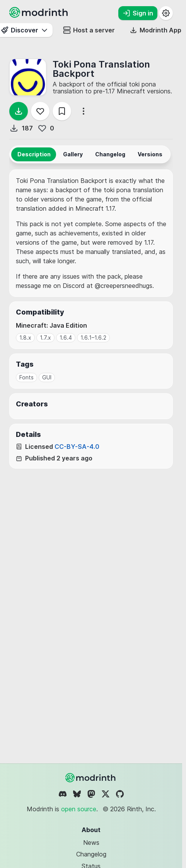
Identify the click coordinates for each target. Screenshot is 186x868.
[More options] (84, 111)
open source (79, 809)
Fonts (26, 377)
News (91, 843)
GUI (47, 377)
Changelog (91, 854)
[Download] (19, 111)
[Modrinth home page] (39, 15)
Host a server (89, 30)
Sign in (138, 13)
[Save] (62, 111)
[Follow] (40, 111)
